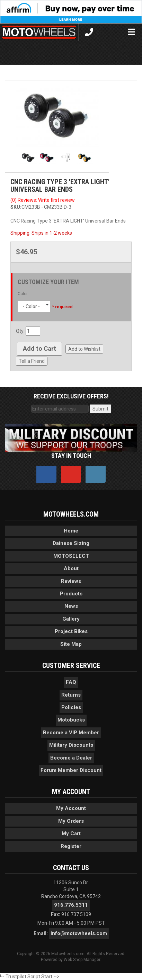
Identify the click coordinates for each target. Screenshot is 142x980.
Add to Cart (39, 348)
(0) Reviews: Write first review (43, 200)
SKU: (16, 207)
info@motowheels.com (79, 933)
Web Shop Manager (82, 960)
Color (23, 294)
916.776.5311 (71, 905)
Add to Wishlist (84, 349)
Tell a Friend (32, 361)
